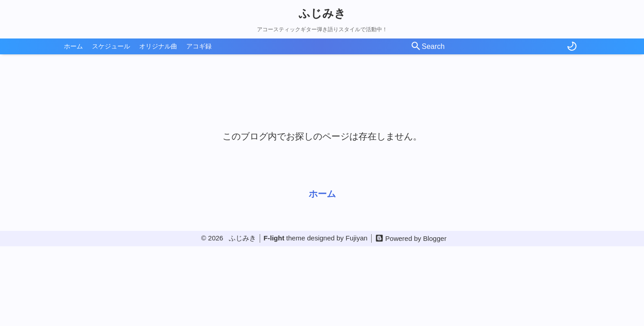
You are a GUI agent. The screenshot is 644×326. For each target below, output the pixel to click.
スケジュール (111, 46)
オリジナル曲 (158, 46)
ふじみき (322, 13)
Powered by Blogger (416, 238)
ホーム (73, 46)
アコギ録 (199, 46)
